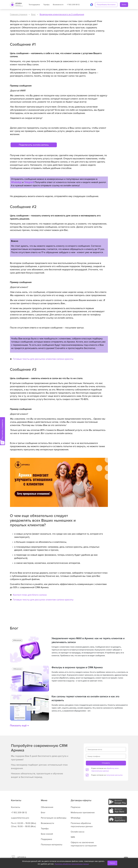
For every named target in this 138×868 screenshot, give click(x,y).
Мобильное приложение (83, 813)
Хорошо (112, 863)
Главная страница (19, 14)
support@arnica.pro (20, 818)
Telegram (29, 182)
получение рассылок (114, 775)
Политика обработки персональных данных (72, 864)
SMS (73, 837)
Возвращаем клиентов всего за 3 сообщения (62, 14)
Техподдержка (34, 5)
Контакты (16, 807)
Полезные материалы (52, 845)
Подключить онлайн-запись (34, 145)
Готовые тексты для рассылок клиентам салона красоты (43, 359)
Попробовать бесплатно (106, 5)
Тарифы (46, 5)
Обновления (47, 807)
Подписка (76, 807)
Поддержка (46, 839)
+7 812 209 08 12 (73, 5)
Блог (33, 14)
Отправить (106, 763)
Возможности (58, 5)
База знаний (47, 834)
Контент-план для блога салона (30, 595)
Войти (124, 5)
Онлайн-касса (78, 832)
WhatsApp (16, 182)
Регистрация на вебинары (54, 818)
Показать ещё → (19, 726)
